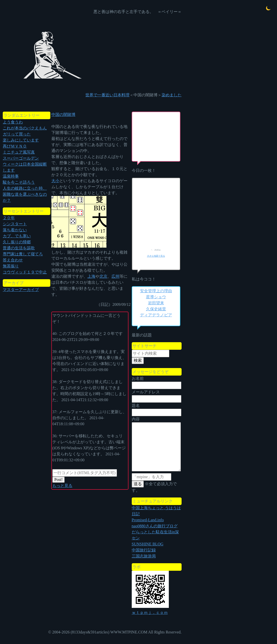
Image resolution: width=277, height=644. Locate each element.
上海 (91, 276)
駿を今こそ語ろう (19, 182)
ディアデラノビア (156, 315)
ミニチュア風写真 (19, 152)
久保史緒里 (156, 309)
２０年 (9, 218)
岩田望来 (156, 303)
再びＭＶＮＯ (15, 146)
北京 (103, 276)
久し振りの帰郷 (17, 242)
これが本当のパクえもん (25, 128)
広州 (115, 276)
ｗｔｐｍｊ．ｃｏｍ (150, 613)
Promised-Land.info (148, 520)
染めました (172, 95)
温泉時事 (11, 176)
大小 (55, 181)
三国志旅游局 (144, 556)
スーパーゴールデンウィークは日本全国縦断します (25, 164)
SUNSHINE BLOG (148, 544)
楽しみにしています (21, 140)
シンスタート (15, 224)
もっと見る (62, 486)
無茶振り (11, 266)
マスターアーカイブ (21, 290)
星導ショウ (156, 297)
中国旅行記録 (144, 550)
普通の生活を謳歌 (19, 248)
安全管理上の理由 (156, 291)
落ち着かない (15, 230)
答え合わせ (13, 260)
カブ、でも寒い (17, 236)
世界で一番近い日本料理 (107, 95)
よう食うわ (13, 122)
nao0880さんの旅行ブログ (155, 526)
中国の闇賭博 (63, 115)
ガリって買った (17, 134)
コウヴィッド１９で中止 (25, 272)
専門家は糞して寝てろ (23, 254)
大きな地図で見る (156, 256)
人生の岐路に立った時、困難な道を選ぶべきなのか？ (25, 194)
